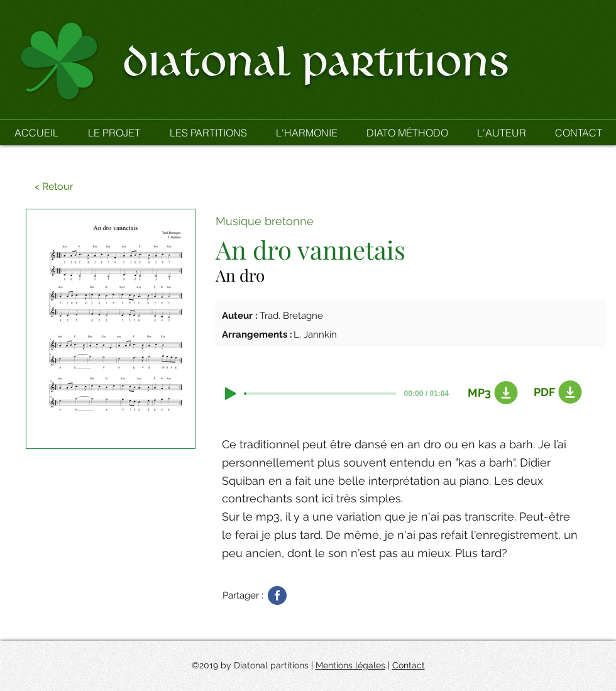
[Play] (231, 394)
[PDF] (556, 392)
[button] (208, 133)
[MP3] (490, 393)
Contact (409, 665)
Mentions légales (350, 665)
